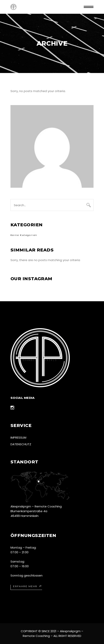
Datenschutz (21, 444)
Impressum (18, 437)
